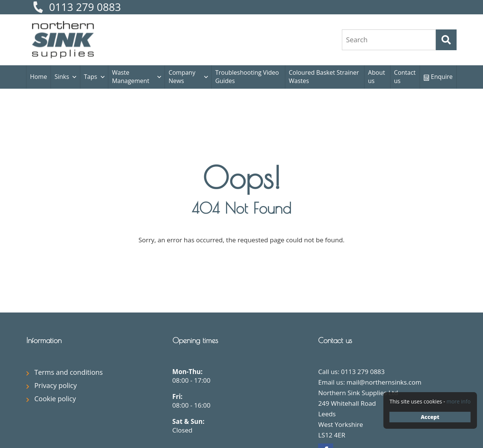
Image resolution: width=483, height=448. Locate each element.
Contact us (405, 77)
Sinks (62, 77)
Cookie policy (55, 399)
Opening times (195, 340)
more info (458, 401)
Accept (430, 417)
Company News (182, 77)
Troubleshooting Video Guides (247, 77)
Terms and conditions (68, 372)
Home (38, 77)
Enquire (438, 77)
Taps (90, 77)
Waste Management (131, 77)
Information (44, 340)
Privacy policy (56, 385)
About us (376, 77)
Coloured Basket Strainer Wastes (324, 77)
